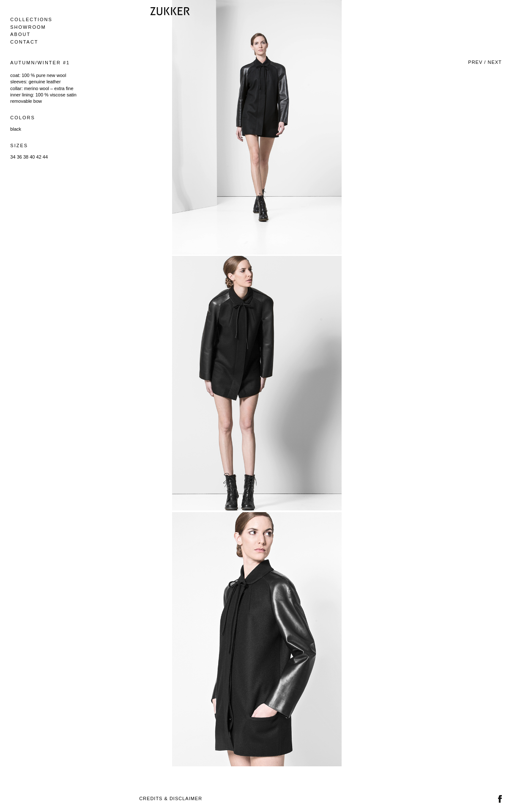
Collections (31, 19)
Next (494, 62)
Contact (24, 42)
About (20, 34)
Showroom (28, 27)
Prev (475, 62)
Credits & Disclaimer (171, 798)
